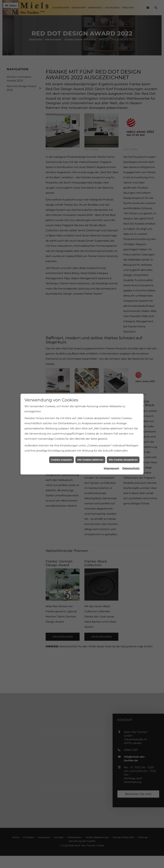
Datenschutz (131, 465)
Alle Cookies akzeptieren (123, 456)
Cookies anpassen (61, 456)
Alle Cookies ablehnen (90, 456)
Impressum (111, 465)
